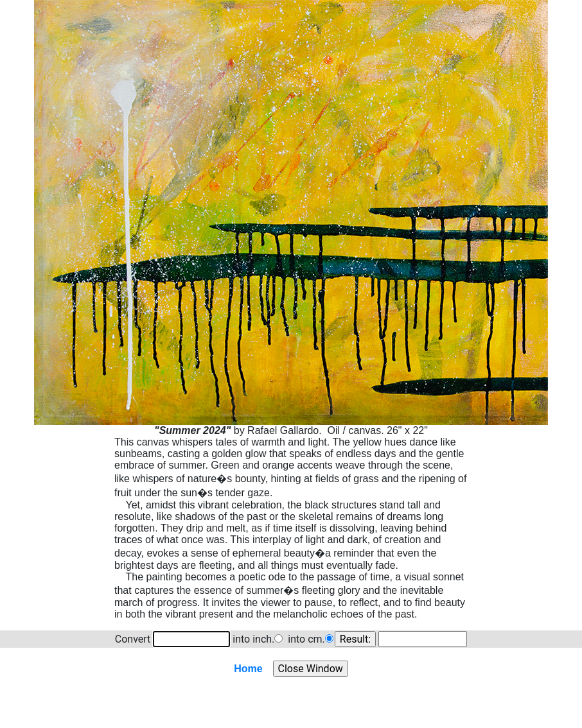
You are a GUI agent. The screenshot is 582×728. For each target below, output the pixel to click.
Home (248, 669)
